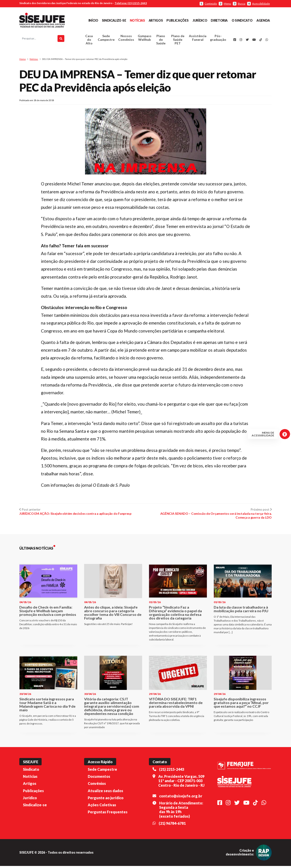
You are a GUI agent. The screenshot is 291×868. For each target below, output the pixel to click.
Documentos (99, 778)
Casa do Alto (89, 41)
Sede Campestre (106, 39)
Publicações (177, 20)
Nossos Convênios (126, 39)
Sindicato (31, 771)
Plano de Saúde (161, 41)
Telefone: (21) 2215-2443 (131, 3)
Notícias (137, 20)
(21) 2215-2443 (172, 771)
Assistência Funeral (198, 39)
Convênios (97, 785)
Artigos (156, 20)
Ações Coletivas (102, 807)
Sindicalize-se (114, 20)
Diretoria (219, 20)
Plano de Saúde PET (178, 41)
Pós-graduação (218, 39)
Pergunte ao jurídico (106, 800)
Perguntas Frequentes (108, 814)
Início (93, 20)
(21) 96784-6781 (172, 825)
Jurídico (200, 20)
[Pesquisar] (61, 40)
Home (23, 61)
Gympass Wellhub (145, 39)
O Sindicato (242, 20)
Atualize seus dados (105, 792)
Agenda (263, 20)
